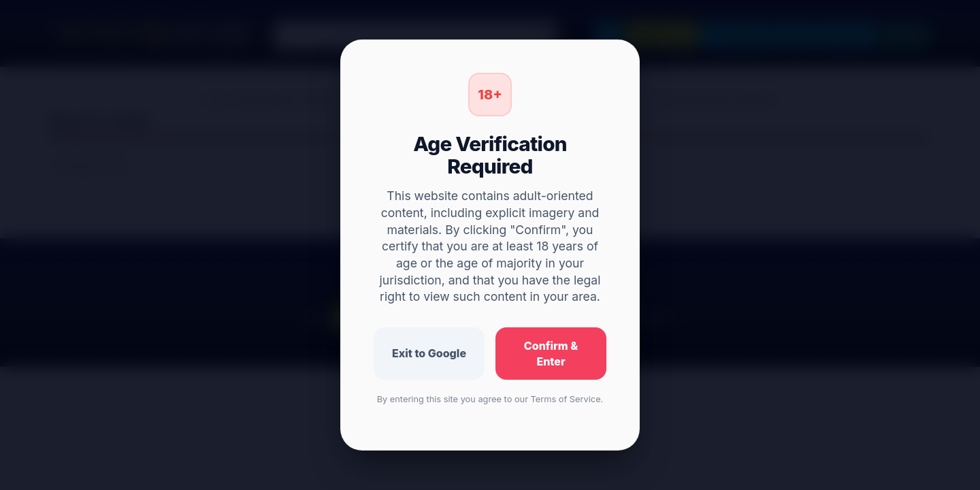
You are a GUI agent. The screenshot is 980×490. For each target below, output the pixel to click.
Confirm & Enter (551, 354)
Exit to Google (429, 353)
